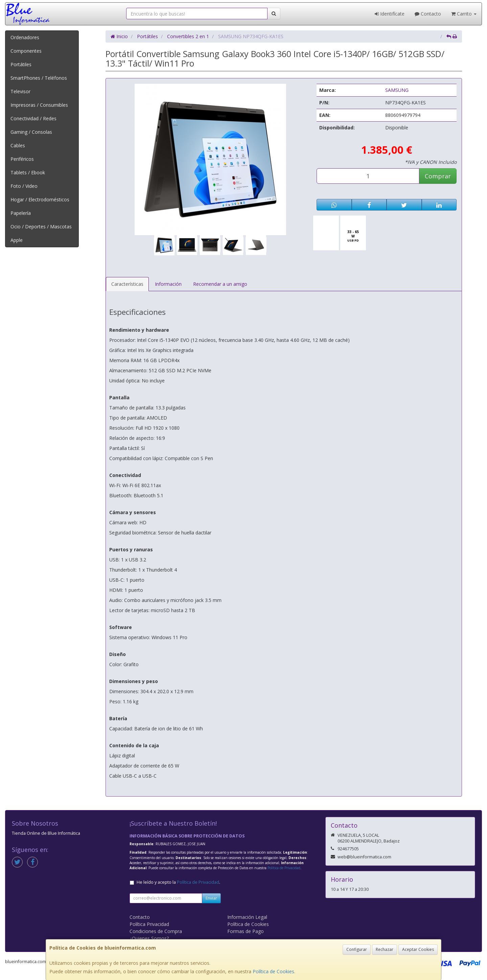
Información (168, 284)
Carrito (464, 14)
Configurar (357, 949)
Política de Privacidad (284, 868)
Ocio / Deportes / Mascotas (41, 227)
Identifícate (390, 14)
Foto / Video (24, 186)
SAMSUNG (397, 90)
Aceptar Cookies (418, 949)
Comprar (438, 176)
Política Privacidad (149, 924)
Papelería (21, 213)
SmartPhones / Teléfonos (39, 78)
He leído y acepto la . (178, 882)
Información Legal (247, 917)
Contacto (428, 14)
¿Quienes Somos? (149, 938)
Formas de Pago (246, 931)
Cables (18, 145)
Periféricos (22, 159)
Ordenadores (25, 37)
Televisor (20, 91)
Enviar (211, 898)
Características (127, 284)
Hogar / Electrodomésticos (40, 199)
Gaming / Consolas (31, 132)
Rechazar (385, 949)
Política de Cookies (273, 971)
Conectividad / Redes (33, 118)
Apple (17, 240)
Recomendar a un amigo (220, 284)
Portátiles (21, 64)
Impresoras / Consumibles (39, 105)
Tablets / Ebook (28, 172)
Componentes (26, 51)
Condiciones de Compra (156, 931)
